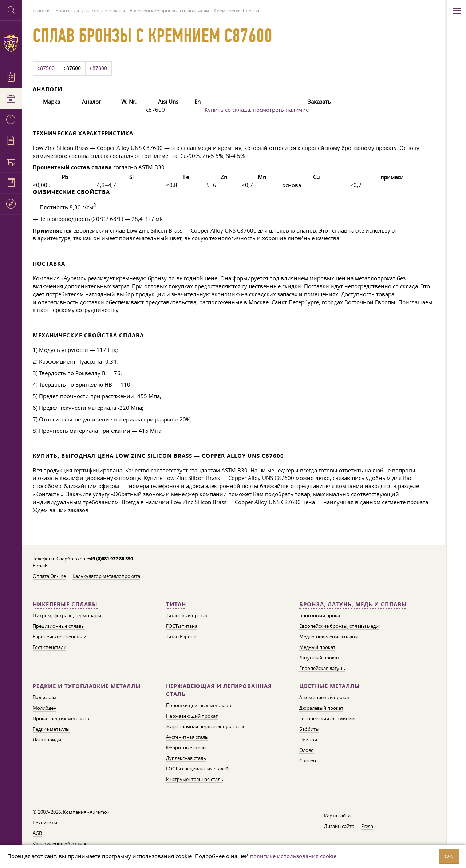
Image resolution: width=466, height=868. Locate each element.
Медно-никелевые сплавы (329, 637)
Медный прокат (317, 647)
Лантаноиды (47, 740)
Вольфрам (45, 697)
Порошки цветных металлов (198, 705)
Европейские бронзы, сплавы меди (339, 626)
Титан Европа (181, 637)
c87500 (46, 68)
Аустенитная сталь (187, 737)
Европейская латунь (322, 668)
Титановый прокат (187, 615)
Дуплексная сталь (186, 758)
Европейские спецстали (60, 637)
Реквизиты (45, 823)
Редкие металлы (51, 729)
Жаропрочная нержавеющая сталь (206, 726)
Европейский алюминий (327, 718)
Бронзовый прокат (321, 615)
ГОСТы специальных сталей (197, 769)
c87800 (98, 68)
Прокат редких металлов (61, 718)
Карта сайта (337, 816)
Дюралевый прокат (321, 708)
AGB (37, 833)
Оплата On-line (49, 576)
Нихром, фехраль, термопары (67, 615)
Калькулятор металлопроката (106, 576)
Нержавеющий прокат (192, 716)
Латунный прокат (319, 658)
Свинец (308, 761)
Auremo (11, 43)
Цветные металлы (330, 686)
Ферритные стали (186, 748)
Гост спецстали (50, 647)
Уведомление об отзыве (60, 844)
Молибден (45, 708)
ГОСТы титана (182, 626)
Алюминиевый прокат (325, 697)
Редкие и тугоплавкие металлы (87, 686)
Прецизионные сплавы (59, 626)
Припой (308, 740)
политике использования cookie (293, 856)
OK (449, 856)
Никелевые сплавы (65, 604)
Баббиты (309, 729)
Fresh (367, 826)
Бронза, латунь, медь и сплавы (353, 604)
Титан (176, 604)
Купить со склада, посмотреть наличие (257, 110)
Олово (307, 750)
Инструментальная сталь (195, 779)
